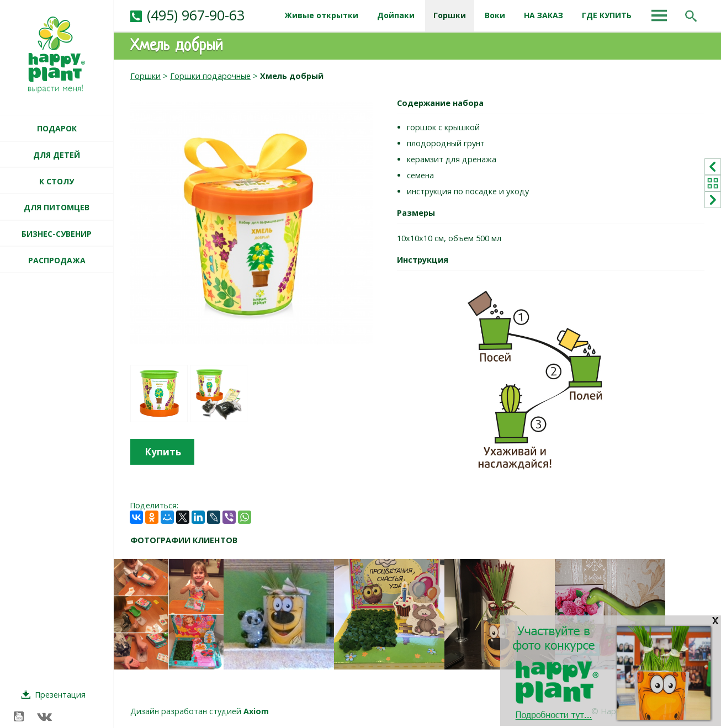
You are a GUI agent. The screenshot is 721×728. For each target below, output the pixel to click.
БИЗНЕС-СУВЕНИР (57, 234)
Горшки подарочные (210, 76)
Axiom (256, 711)
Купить (163, 452)
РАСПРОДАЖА (57, 260)
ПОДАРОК (57, 128)
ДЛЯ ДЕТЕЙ (57, 155)
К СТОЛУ (57, 181)
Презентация (60, 695)
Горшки (145, 76)
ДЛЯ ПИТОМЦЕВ (57, 207)
